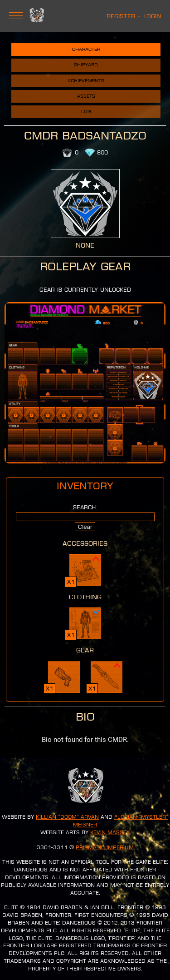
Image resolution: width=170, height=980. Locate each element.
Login (152, 16)
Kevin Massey (110, 832)
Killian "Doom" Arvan (67, 817)
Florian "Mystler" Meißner (121, 821)
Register (121, 16)
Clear (85, 527)
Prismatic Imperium (105, 847)
